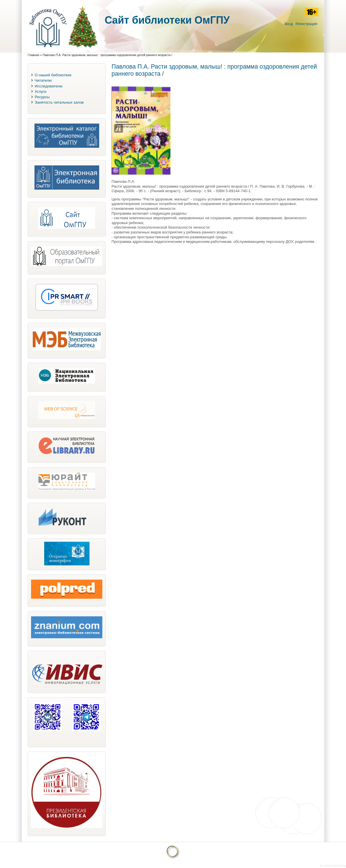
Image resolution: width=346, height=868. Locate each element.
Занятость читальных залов (59, 102)
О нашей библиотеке (53, 75)
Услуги (41, 92)
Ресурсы (42, 97)
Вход (289, 24)
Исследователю (49, 86)
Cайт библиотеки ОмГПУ (167, 20)
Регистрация (306, 24)
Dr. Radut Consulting (333, 866)
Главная (33, 55)
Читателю (43, 80)
